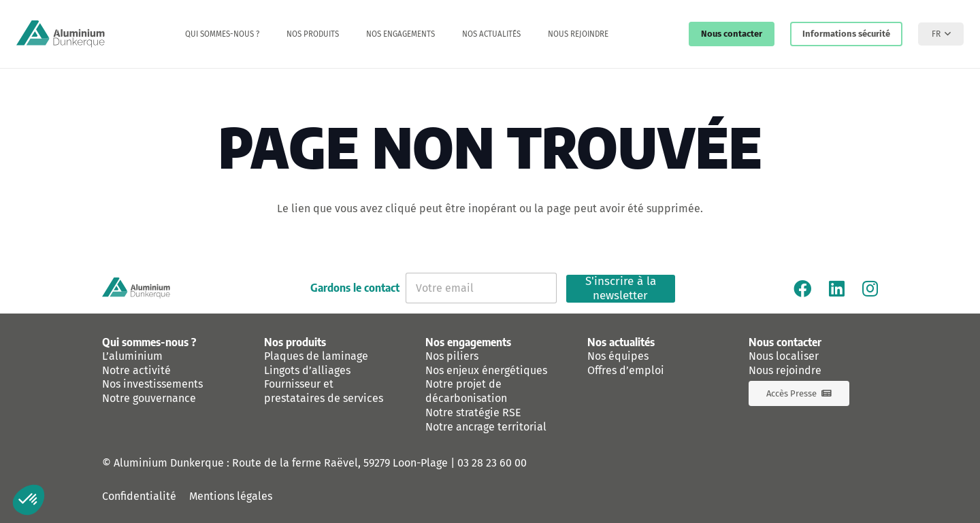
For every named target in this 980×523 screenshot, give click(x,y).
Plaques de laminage (316, 356)
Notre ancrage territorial (486, 427)
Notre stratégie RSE (473, 412)
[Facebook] (802, 288)
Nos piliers (452, 356)
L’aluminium (132, 356)
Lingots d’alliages (307, 370)
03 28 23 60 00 (492, 463)
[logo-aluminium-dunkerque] (61, 34)
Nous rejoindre (785, 370)
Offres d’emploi (626, 370)
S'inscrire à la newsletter (621, 289)
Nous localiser (784, 356)
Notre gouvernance (149, 398)
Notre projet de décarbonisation (466, 391)
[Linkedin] (837, 288)
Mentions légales (231, 496)
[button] (941, 34)
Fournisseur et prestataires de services (324, 391)
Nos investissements (152, 384)
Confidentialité (139, 496)
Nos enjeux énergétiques (486, 370)
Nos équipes (618, 356)
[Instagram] (870, 288)
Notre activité (136, 370)
